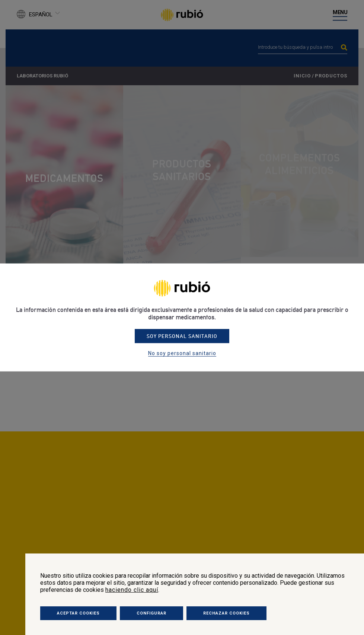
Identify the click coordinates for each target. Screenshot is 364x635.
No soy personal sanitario (182, 353)
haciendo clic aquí (132, 590)
